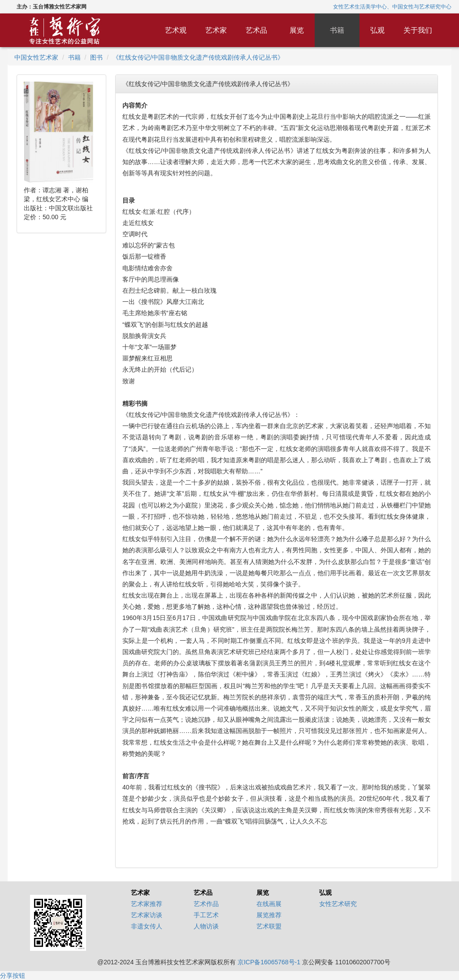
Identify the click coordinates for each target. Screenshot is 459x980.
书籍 (337, 30)
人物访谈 (206, 926)
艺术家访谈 (147, 915)
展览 (297, 30)
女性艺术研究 (338, 904)
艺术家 (216, 30)
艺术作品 (206, 904)
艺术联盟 (269, 926)
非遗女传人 (147, 926)
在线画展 (269, 904)
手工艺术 (206, 915)
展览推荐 (269, 915)
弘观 (377, 30)
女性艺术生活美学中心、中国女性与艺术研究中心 (392, 7)
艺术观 (176, 30)
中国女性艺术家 (36, 57)
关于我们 (418, 30)
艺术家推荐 (147, 904)
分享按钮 (13, 976)
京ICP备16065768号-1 (269, 962)
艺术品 (256, 30)
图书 (96, 57)
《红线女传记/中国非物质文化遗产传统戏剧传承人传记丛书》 (198, 57)
